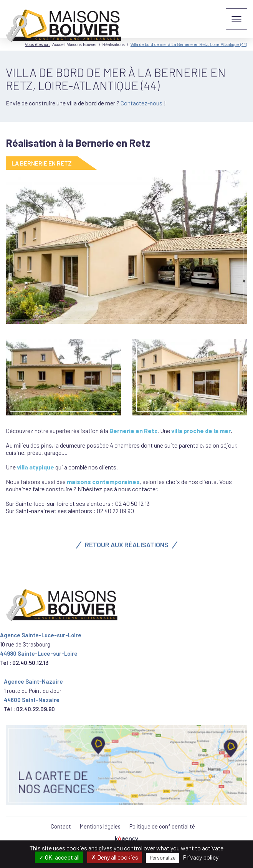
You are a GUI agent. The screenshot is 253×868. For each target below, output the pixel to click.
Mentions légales (100, 826)
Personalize (163, 858)
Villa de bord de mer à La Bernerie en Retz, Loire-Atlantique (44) (189, 44)
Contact (61, 826)
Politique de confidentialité (162, 826)
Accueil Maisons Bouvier (74, 44)
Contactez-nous (142, 103)
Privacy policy (201, 857)
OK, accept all (59, 857)
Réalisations (114, 44)
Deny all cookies (115, 857)
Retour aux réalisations (127, 545)
